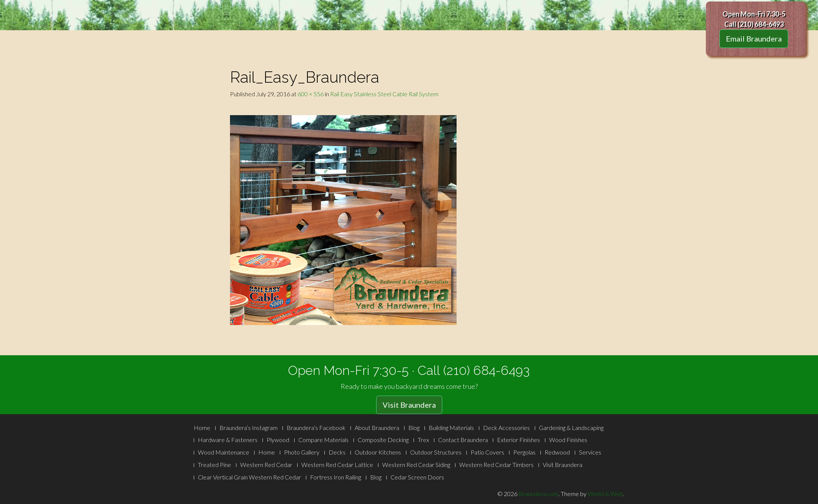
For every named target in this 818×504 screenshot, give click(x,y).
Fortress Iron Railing (336, 477)
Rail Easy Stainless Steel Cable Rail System (384, 94)
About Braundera (377, 428)
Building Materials (451, 428)
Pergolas (524, 452)
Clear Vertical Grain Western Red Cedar (249, 477)
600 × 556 (311, 94)
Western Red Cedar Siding (416, 465)
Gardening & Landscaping (571, 428)
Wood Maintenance (224, 452)
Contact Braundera (463, 440)
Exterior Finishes (519, 440)
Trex (423, 440)
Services (590, 452)
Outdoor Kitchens (378, 452)
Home (202, 428)
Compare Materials (323, 440)
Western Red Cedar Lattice (337, 465)
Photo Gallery (302, 452)
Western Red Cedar (266, 465)
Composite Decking (383, 440)
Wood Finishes (568, 440)
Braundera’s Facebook (316, 428)
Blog (414, 428)
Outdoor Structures (436, 452)
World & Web (605, 494)
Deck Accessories (506, 428)
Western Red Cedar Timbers (496, 465)
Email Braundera (754, 39)
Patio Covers (487, 452)
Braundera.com (539, 494)
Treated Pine (215, 465)
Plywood (278, 440)
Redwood (557, 452)
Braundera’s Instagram (248, 428)
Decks (337, 452)
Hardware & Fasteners (228, 440)
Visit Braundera (409, 405)
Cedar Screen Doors (417, 477)
